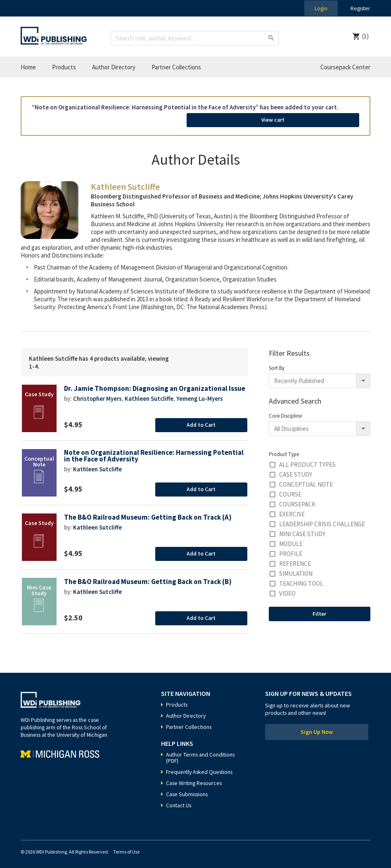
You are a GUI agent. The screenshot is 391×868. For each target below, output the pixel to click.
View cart (314, 118)
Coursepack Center (345, 67)
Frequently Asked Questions (201, 769)
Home (28, 67)
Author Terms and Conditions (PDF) (201, 754)
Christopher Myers (98, 402)
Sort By (277, 365)
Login (319, 8)
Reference (295, 560)
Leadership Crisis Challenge (322, 521)
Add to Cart (201, 421)
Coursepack (297, 501)
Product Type (284, 451)
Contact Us (179, 802)
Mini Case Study (302, 531)
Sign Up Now (317, 729)
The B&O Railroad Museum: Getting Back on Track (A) (149, 514)
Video (287, 590)
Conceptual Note (306, 481)
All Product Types (307, 461)
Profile (291, 550)
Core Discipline (285, 413)
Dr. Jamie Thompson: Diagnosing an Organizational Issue (147, 389)
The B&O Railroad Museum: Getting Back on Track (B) (149, 578)
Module (291, 540)
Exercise (292, 511)
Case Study (296, 471)
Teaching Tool (301, 580)
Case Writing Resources (195, 780)
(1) (365, 36)
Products (64, 67)
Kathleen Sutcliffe (151, 402)
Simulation (296, 570)
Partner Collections (176, 67)
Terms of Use (126, 848)
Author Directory (114, 67)
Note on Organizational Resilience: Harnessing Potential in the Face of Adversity (155, 453)
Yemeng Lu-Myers (202, 402)
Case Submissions (188, 791)
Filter (319, 610)
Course (290, 491)
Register (360, 8)
